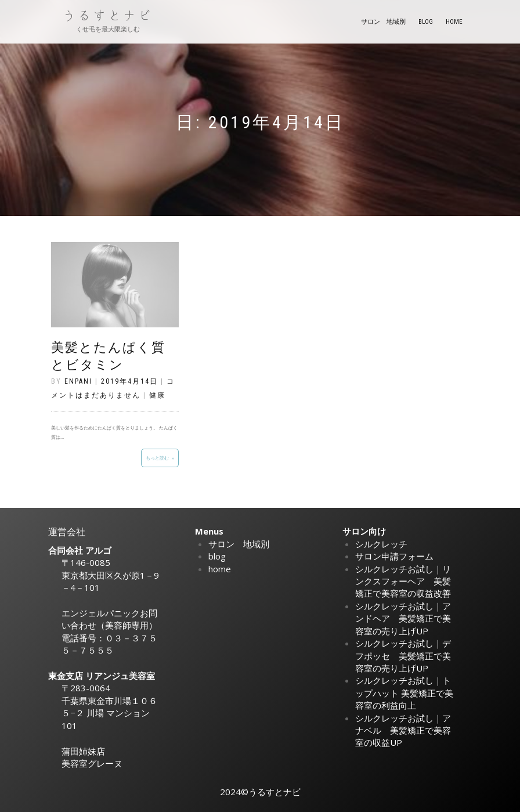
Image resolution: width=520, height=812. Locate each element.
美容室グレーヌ (92, 763)
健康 (157, 395)
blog (426, 22)
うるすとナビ (108, 16)
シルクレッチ (381, 544)
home (454, 22)
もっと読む (157, 458)
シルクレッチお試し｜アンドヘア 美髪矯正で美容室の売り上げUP (403, 618)
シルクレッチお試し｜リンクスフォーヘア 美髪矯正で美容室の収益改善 (403, 581)
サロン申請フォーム (394, 556)
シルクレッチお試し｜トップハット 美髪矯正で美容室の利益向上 (404, 693)
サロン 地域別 (383, 22)
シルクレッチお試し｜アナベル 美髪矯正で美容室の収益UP (403, 730)
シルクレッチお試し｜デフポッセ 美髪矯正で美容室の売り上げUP (403, 656)
